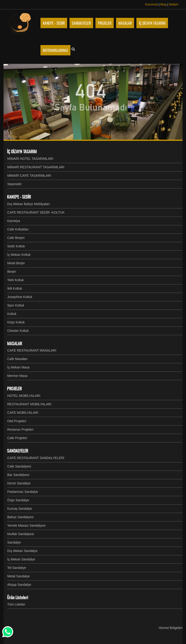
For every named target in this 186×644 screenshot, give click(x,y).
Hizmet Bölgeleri (171, 628)
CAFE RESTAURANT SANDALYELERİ (36, 458)
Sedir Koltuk (16, 246)
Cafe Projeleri (17, 438)
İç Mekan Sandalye (21, 559)
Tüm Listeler (16, 604)
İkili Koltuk (15, 288)
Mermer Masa (17, 376)
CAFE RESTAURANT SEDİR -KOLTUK (36, 212)
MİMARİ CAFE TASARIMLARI (29, 176)
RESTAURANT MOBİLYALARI (29, 404)
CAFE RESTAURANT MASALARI (32, 350)
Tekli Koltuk (16, 280)
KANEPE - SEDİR (19, 197)
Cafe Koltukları (18, 229)
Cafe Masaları (17, 359)
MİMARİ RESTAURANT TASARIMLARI (36, 167)
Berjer (12, 272)
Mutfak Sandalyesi (21, 534)
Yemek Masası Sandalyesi (26, 525)
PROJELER (14, 388)
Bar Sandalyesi (18, 475)
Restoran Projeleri (20, 429)
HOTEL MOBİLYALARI (24, 396)
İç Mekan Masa (18, 367)
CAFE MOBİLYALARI (23, 413)
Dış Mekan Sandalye (22, 551)
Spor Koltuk (16, 305)
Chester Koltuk (18, 331)
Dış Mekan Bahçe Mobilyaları (29, 204)
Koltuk (12, 314)
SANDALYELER (18, 451)
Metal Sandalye (19, 576)
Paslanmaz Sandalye (23, 492)
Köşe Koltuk (16, 322)
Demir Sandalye (19, 483)
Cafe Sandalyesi (19, 466)
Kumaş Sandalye (20, 509)
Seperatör (14, 184)
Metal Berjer (16, 263)
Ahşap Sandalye (19, 585)
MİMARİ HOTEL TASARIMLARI (30, 159)
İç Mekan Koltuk (19, 255)
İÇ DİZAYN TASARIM (22, 151)
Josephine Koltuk (20, 297)
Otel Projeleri (17, 421)
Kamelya (14, 221)
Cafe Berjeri (16, 238)
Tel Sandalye (17, 568)
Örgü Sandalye (18, 500)
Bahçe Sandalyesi (20, 517)
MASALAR (15, 343)
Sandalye (14, 542)
